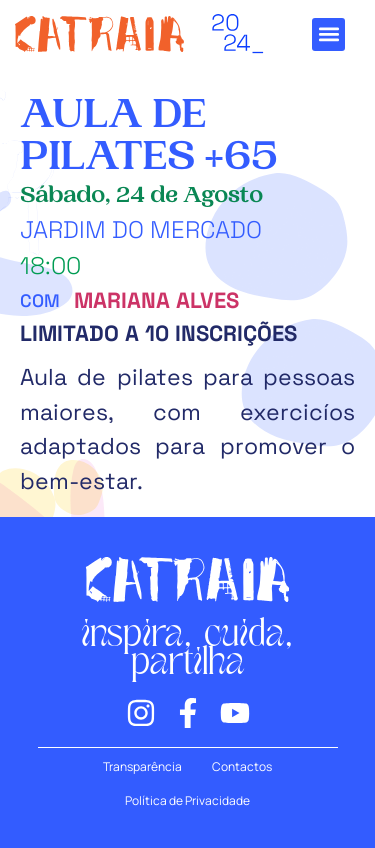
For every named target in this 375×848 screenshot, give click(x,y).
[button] (328, 34)
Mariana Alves (156, 300)
